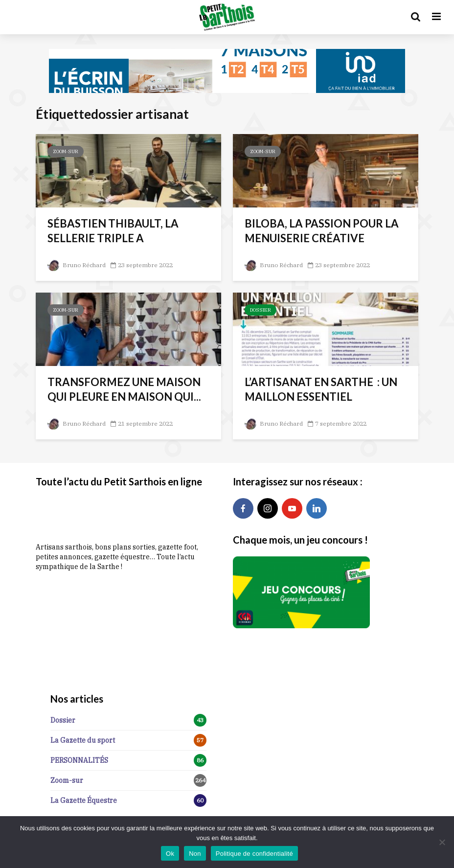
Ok (170, 854)
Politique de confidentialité (254, 854)
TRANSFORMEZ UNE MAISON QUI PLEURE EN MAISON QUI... (124, 389)
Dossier (261, 310)
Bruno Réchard (77, 265)
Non (195, 854)
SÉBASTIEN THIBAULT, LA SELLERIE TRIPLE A (113, 231)
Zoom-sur (66, 151)
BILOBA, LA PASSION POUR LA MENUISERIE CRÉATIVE (322, 231)
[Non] (442, 842)
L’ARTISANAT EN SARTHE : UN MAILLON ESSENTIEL (321, 389)
